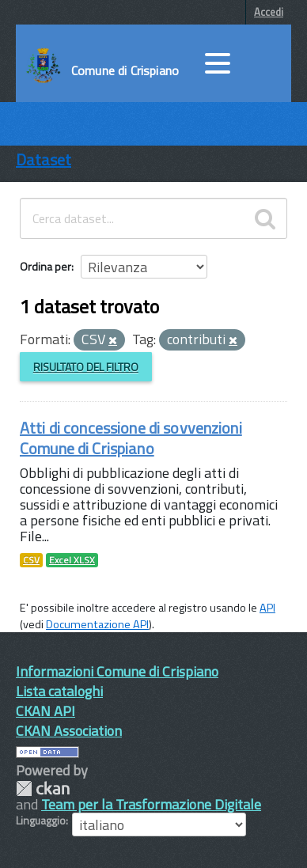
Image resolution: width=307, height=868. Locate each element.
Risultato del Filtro (86, 367)
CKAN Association (69, 731)
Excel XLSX (72, 560)
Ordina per (45, 266)
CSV (31, 560)
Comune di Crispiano (125, 70)
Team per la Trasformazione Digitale (151, 804)
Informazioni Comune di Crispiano (117, 671)
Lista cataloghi (59, 691)
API (267, 608)
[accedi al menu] (218, 63)
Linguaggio (41, 821)
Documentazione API (97, 624)
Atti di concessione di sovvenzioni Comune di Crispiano (131, 438)
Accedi (269, 12)
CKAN (43, 788)
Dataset (44, 159)
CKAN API (45, 711)
